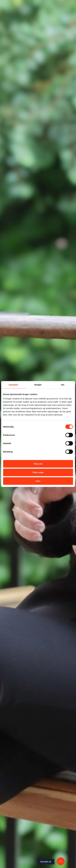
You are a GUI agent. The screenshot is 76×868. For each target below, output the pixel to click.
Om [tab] (63, 385)
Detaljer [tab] (38, 385)
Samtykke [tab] (13, 385)
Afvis (38, 481)
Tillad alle (38, 464)
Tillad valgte (38, 472)
